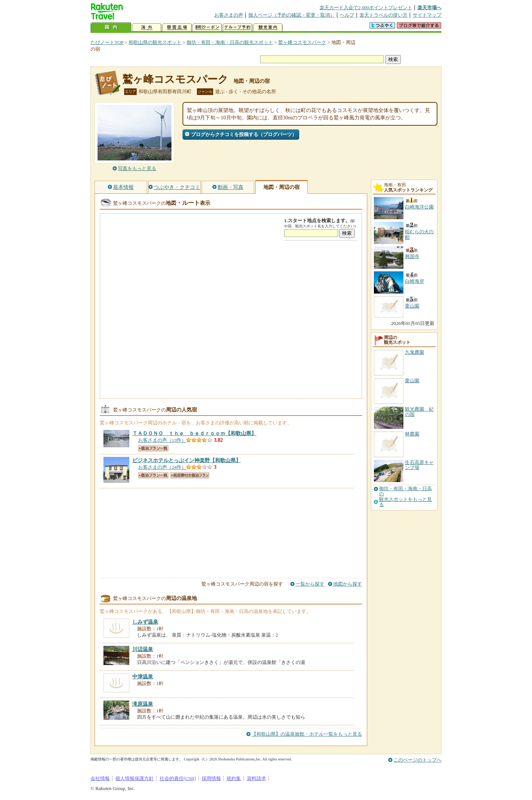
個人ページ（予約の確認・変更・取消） (291, 15)
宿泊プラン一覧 (153, 448)
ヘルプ (347, 15)
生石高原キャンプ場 (419, 465)
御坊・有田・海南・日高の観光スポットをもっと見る (405, 497)
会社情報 (100, 778)
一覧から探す (310, 584)
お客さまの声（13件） (162, 440)
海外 (147, 28)
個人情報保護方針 (134, 778)
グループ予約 (238, 28)
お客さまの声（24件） (162, 467)
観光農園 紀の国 (419, 412)
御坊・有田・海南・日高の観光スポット (230, 42)
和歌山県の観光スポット (155, 42)
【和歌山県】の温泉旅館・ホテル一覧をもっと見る (307, 734)
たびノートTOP (107, 42)
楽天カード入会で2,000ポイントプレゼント (366, 8)
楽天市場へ (429, 8)
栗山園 (412, 381)
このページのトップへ (417, 760)
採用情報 (211, 778)
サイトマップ (427, 15)
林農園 (412, 434)
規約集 (234, 778)
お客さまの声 (229, 15)
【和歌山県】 (194, 433)
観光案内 (268, 28)
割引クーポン (207, 28)
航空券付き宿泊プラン (190, 475)
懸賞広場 (177, 28)
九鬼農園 (415, 352)
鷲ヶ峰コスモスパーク (302, 42)
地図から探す (348, 584)
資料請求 (256, 778)
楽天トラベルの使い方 (383, 15)
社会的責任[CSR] (178, 778)
